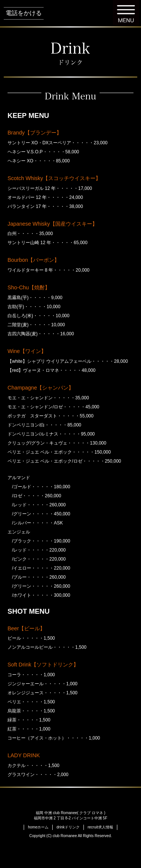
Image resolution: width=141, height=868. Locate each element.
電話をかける (24, 13)
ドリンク (68, 827)
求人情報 (100, 827)
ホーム (38, 827)
